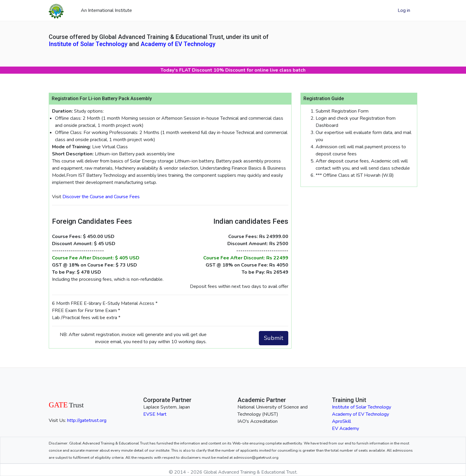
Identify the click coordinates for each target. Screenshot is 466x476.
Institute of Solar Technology (88, 44)
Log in (404, 10)
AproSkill (341, 421)
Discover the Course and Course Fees (101, 197)
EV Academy (345, 428)
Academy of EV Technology (178, 44)
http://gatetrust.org (87, 420)
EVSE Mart (155, 414)
